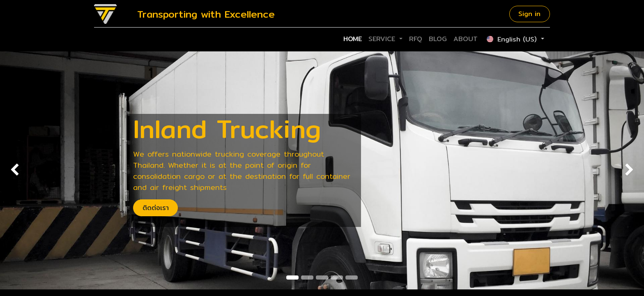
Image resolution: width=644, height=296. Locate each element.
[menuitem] (353, 39)
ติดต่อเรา (156, 208)
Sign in (529, 14)
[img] (26, 170)
